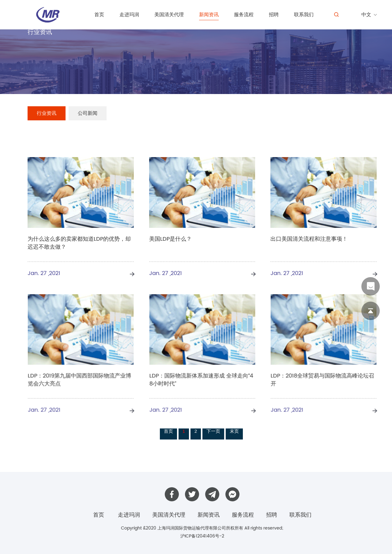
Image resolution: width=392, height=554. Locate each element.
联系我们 (304, 15)
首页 (99, 15)
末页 (234, 432)
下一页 (213, 432)
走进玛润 (129, 15)
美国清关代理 (169, 15)
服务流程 (244, 15)
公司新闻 (88, 113)
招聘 (274, 15)
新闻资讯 (209, 15)
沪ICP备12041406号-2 (202, 536)
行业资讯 (47, 113)
